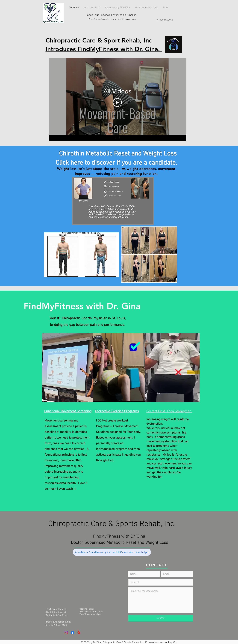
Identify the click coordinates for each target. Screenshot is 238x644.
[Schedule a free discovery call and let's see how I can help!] (112, 552)
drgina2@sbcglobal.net (58, 622)
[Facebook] (72, 633)
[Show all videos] (117, 138)
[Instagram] (66, 633)
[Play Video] (117, 102)
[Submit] (160, 618)
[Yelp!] (79, 633)
